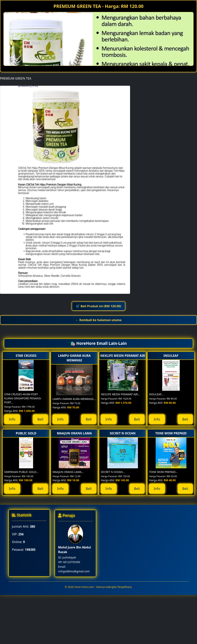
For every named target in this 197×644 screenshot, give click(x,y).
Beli (40, 419)
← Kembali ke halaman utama (98, 320)
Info (12, 419)
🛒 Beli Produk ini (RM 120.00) (99, 306)
